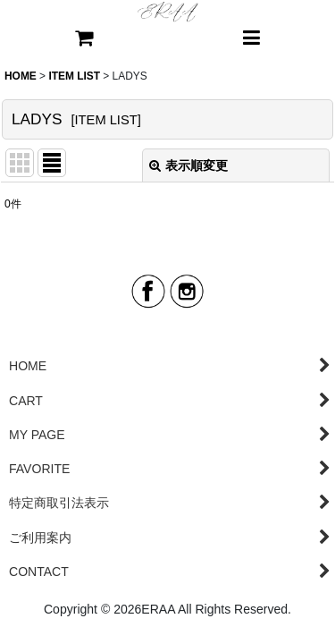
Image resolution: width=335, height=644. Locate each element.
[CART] (84, 39)
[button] (252, 39)
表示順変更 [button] (188, 165)
